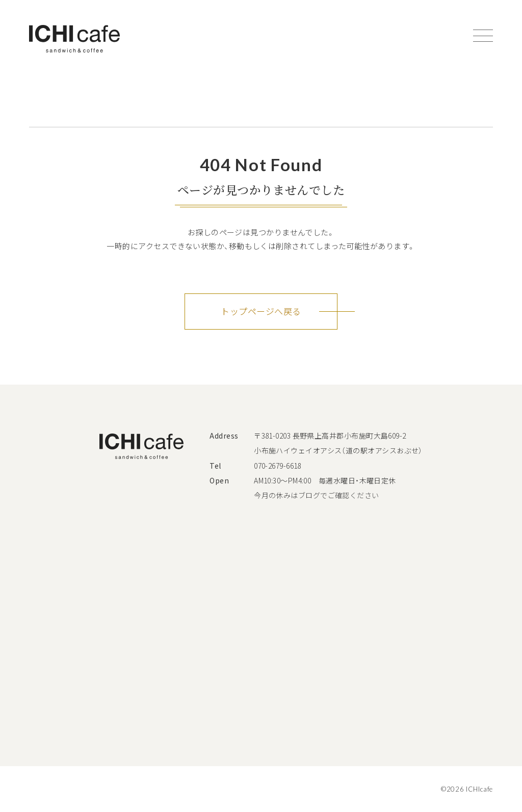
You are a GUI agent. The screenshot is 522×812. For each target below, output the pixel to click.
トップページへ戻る (261, 311)
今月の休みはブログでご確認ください (317, 495)
